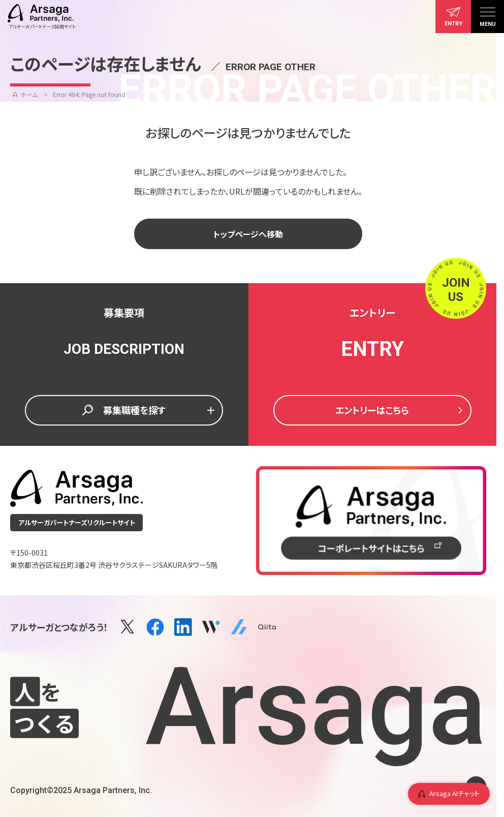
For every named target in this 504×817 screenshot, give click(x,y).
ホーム (29, 94)
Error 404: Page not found (89, 94)
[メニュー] (487, 17)
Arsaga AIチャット (449, 793)
